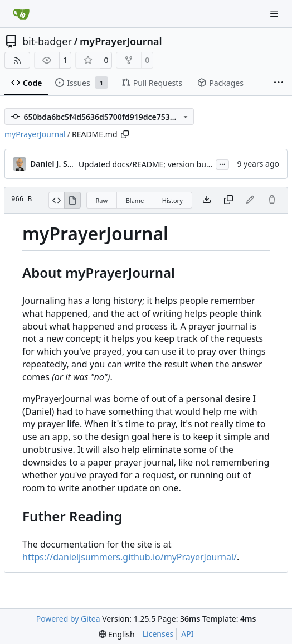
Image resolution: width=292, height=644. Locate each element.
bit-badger (47, 41)
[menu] (117, 634)
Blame (135, 200)
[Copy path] (125, 134)
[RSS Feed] (17, 60)
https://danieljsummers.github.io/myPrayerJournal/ (130, 557)
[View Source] (57, 200)
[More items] (279, 83)
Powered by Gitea (68, 619)
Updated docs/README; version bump (149, 164)
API (187, 634)
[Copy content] (228, 200)
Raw (102, 200)
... (222, 163)
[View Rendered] (72, 200)
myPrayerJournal (121, 41)
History (172, 200)
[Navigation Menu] (275, 14)
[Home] (21, 14)
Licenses (158, 634)
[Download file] (207, 200)
